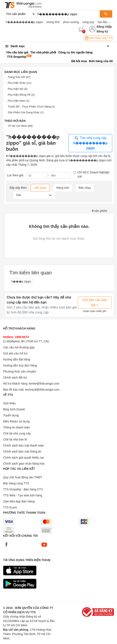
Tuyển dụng (11, 415)
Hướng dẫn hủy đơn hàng (20, 365)
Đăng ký (102, 31)
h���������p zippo (24, 22)
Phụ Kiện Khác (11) (19, 83)
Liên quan (40, 188)
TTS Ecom (10, 507)
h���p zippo (21, 281)
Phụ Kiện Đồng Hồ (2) (21, 95)
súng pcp (88, 22)
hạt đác (103, 22)
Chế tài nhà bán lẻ (15, 439)
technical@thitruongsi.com (42, 390)
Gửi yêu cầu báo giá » (95, 302)
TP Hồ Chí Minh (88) (20, 126)
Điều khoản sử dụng (16, 421)
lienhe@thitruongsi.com (44, 384)
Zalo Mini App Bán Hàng (19, 501)
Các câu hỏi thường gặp (19, 347)
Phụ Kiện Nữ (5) (18, 89)
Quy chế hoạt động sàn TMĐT (23, 477)
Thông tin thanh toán (16, 427)
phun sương (71, 22)
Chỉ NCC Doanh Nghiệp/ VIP (93, 175)
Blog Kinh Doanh (14, 409)
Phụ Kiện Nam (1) (19, 101)
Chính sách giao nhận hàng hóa (24, 464)
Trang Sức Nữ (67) (19, 77)
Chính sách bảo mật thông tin (22, 452)
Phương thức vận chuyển (20, 371)
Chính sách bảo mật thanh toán (24, 445)
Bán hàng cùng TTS (98, 38)
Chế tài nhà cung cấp (17, 433)
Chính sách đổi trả (15, 378)
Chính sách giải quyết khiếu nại (23, 458)
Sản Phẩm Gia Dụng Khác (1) (26, 112)
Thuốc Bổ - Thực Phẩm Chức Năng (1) (31, 107)
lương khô (53, 22)
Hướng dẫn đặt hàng (17, 359)
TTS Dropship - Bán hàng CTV (23, 489)
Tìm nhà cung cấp (90, 143)
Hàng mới (63, 188)
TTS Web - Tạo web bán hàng (23, 495)
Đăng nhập (104, 27)
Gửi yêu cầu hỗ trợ (15, 353)
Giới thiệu (9, 403)
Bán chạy (85, 188)
